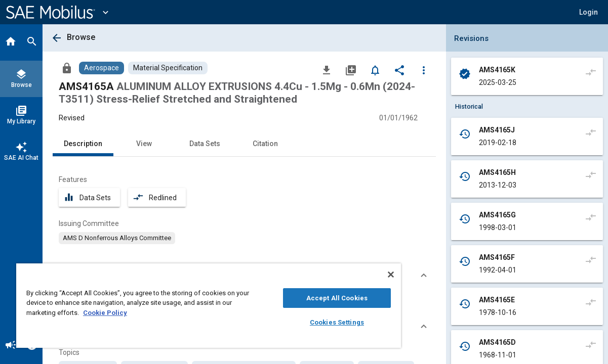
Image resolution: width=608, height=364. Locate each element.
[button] (589, 12)
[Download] (327, 70)
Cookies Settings (310, 322)
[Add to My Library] (351, 70)
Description (83, 144)
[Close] (358, 275)
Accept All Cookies (310, 298)
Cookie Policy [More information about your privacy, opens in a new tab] (116, 313)
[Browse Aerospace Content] (102, 68)
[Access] (67, 68)
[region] (193, 306)
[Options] (424, 70)
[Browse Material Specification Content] (168, 68)
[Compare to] (591, 72)
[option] (117, 238)
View (144, 144)
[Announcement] (11, 346)
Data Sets (205, 144)
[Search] (32, 42)
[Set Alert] (375, 70)
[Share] (399, 70)
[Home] (11, 42)
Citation (265, 144)
